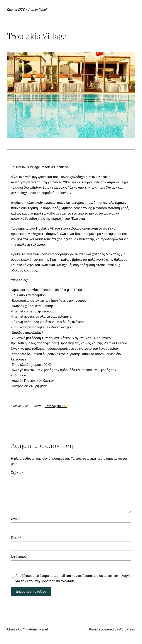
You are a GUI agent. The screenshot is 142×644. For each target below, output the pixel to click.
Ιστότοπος (19, 557)
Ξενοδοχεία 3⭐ (56, 406)
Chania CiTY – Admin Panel (27, 10)
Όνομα (17, 519)
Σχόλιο (17, 473)
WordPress (127, 629)
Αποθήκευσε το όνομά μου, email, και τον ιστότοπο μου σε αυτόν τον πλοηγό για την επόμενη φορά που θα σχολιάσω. (73, 578)
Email (16, 538)
